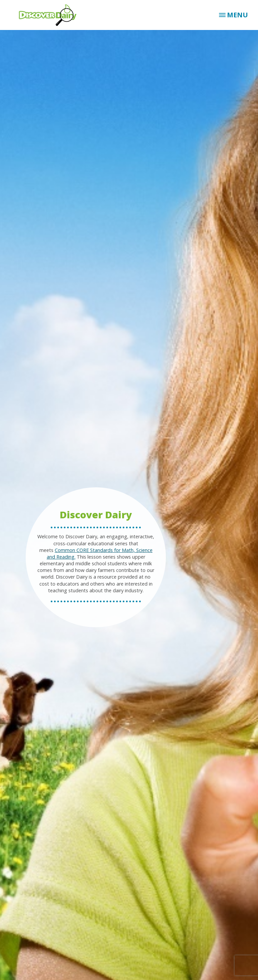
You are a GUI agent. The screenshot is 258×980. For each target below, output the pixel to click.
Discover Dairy (50, 15)
